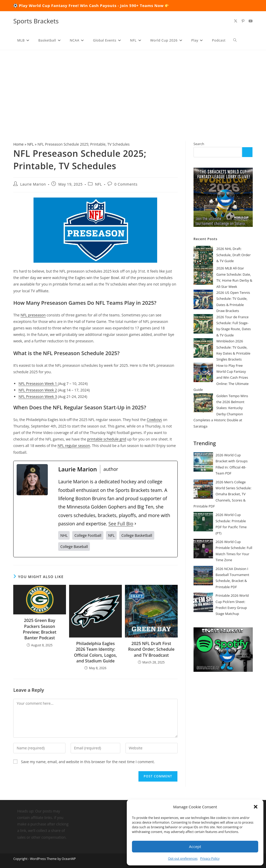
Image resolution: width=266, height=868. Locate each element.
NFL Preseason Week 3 (38, 396)
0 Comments (126, 184)
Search (199, 144)
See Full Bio (121, 524)
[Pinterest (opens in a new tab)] (243, 21)
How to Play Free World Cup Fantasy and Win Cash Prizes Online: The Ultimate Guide (221, 378)
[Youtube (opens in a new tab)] (251, 21)
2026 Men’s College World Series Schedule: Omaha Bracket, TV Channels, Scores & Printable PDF (222, 494)
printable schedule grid (107, 439)
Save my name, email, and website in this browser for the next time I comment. (88, 762)
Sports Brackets (36, 21)
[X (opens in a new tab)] (236, 21)
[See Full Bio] (135, 524)
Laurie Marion (33, 184)
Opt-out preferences (183, 859)
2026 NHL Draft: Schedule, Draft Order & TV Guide (234, 255)
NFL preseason (33, 315)
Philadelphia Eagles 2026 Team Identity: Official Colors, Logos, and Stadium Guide (96, 652)
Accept (195, 846)
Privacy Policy (210, 859)
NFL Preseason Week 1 (38, 384)
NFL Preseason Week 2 (38, 390)
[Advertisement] (133, 89)
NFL (31, 144)
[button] (256, 807)
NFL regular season (74, 446)
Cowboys (154, 420)
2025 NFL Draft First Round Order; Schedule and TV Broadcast (151, 649)
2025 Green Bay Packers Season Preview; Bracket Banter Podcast (40, 629)
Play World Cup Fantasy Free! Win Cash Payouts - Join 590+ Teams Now (94, 5)
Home (18, 144)
